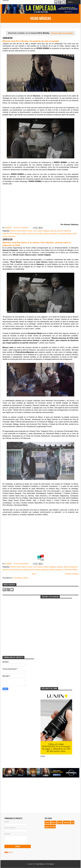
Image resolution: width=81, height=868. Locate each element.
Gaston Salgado (43, 231)
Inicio (34, 574)
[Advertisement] (18, 609)
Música (54, 822)
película (53, 231)
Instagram (56, 2)
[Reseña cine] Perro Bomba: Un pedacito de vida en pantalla (31, 41)
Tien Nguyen (50, 864)
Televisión (66, 822)
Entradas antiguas (72, 574)
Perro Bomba (15, 234)
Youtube (64, 2)
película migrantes (64, 231)
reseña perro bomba (35, 234)
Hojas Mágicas (41, 18)
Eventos (47, 822)
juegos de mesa (50, 827)
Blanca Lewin (27, 231)
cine (35, 231)
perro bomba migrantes (39, 570)
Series (60, 822)
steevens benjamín (50, 234)
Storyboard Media (65, 234)
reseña (24, 234)
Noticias (60, 567)
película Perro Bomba (11, 570)
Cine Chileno (38, 567)
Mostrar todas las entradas (62, 33)
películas (6, 234)
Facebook (60, 2)
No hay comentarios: (22, 228)
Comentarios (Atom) (21, 578)
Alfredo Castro (16, 231)
